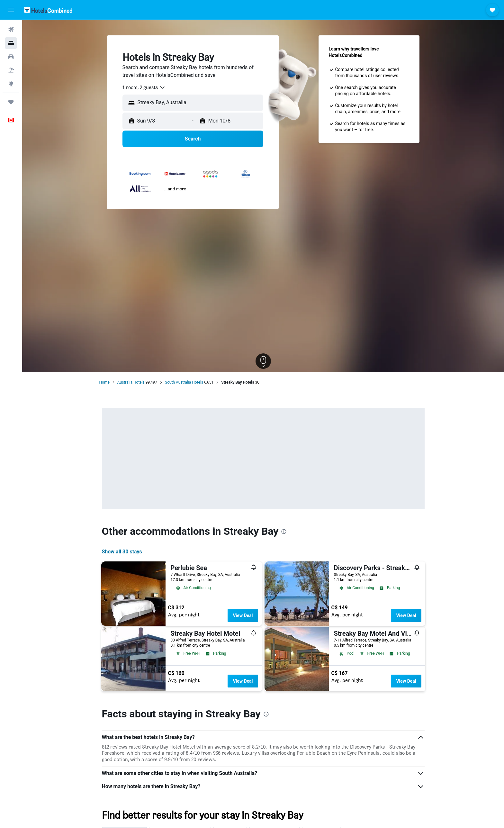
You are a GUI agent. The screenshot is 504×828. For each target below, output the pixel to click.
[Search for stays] (11, 43)
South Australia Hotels (184, 382)
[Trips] (11, 102)
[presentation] (284, 532)
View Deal (243, 615)
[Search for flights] (11, 30)
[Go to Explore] (11, 84)
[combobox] (144, 87)
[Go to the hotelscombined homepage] (48, 10)
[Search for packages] (11, 70)
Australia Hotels (131, 382)
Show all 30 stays (122, 552)
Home (104, 382)
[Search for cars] (11, 57)
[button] (11, 10)
